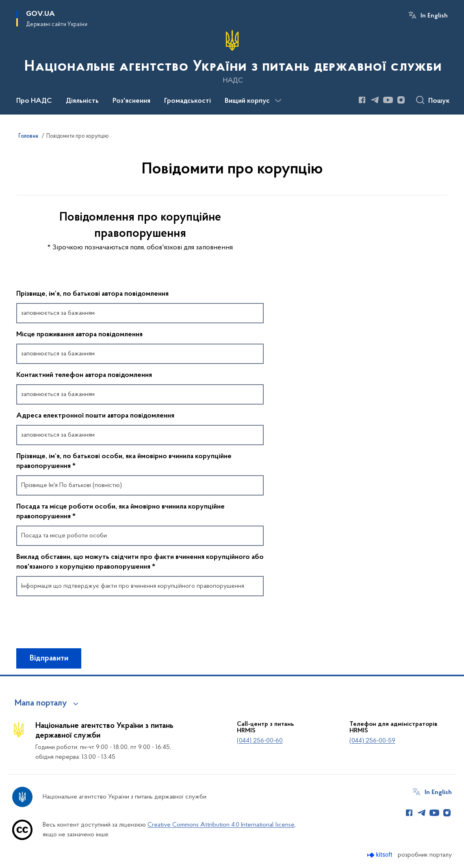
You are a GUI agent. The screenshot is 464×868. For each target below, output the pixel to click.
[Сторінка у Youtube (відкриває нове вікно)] (388, 100)
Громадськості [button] (188, 101)
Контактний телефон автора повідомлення (84, 375)
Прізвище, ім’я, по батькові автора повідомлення (92, 294)
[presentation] (78, 626)
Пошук (439, 101)
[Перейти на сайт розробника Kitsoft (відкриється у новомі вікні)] (381, 855)
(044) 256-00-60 (260, 741)
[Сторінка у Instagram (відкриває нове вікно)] (401, 100)
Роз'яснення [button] (131, 101)
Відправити (49, 658)
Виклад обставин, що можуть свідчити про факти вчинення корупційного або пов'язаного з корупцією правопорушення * (140, 562)
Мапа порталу (41, 703)
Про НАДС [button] (34, 101)
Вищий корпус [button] (247, 101)
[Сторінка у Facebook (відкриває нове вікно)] (362, 100)
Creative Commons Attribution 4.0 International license (221, 825)
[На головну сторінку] (232, 56)
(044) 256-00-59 (372, 741)
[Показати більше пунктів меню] (278, 101)
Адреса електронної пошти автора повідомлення (95, 416)
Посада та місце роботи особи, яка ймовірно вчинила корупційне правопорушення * (120, 512)
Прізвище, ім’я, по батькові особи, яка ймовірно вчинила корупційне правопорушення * (124, 461)
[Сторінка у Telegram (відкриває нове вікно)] (375, 100)
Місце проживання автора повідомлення (79, 335)
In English (434, 16)
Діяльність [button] (82, 101)
